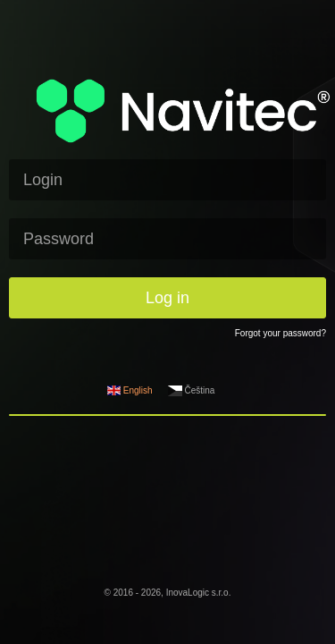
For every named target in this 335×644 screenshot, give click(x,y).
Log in (167, 298)
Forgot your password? (281, 333)
